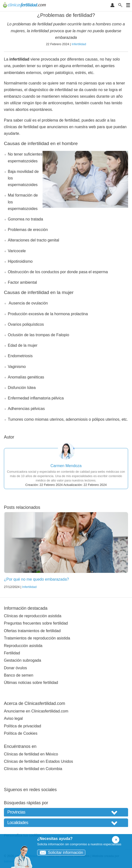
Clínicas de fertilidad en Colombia (33, 769)
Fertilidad (12, 653)
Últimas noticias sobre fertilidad (31, 683)
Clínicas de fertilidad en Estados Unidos (38, 761)
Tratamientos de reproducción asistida (37, 638)
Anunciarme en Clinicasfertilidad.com (36, 711)
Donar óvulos (15, 668)
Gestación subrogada (22, 660)
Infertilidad (79, 44)
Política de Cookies (21, 733)
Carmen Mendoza (66, 466)
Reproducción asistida (23, 646)
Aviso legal (13, 718)
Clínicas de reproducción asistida (33, 616)
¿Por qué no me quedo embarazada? (36, 579)
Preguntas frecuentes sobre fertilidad (36, 623)
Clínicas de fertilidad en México (31, 754)
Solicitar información (60, 852)
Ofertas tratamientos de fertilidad (32, 631)
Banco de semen (19, 675)
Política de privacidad (22, 726)
